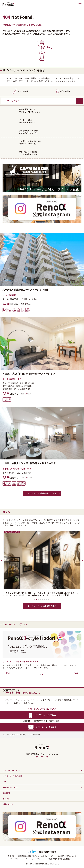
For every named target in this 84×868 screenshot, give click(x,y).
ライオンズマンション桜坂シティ (17, 469)
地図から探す (65, 91)
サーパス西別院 (9, 295)
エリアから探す (24, 91)
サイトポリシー (16, 859)
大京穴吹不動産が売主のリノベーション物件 (25, 290)
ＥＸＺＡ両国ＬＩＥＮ (12, 379)
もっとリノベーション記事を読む (42, 606)
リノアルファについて (11, 770)
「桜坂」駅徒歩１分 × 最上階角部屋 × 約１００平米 (30, 463)
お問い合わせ (8, 804)
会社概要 (11, 856)
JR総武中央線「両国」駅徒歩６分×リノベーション (29, 374)
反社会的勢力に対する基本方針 (59, 859)
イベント (6, 799)
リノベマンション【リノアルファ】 (15, 735)
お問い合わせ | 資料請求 (46, 727)
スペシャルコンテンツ (11, 787)
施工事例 (6, 793)
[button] (1, 561)
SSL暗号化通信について (67, 856)
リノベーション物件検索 (12, 776)
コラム (5, 782)
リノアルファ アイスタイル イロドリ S (20, 662)
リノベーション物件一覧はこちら (42, 493)
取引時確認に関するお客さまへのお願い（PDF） (36, 856)
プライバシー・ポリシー (35, 859)
